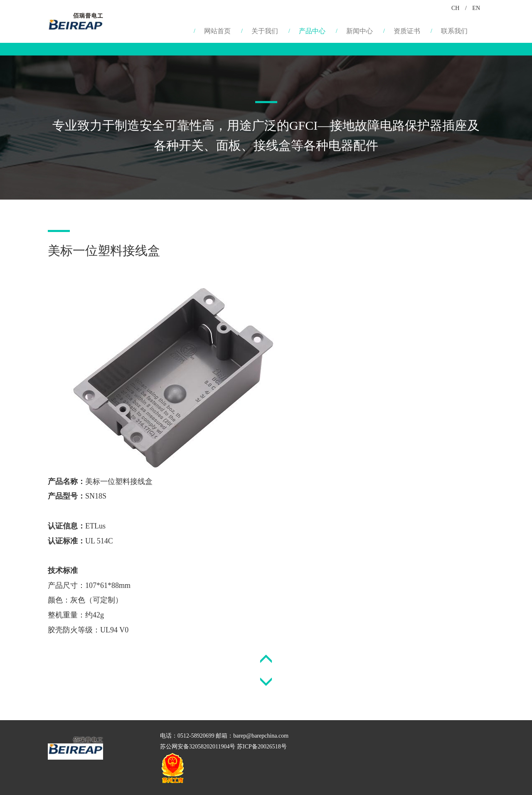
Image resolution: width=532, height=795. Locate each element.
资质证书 (407, 31)
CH (455, 8)
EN (476, 8)
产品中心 (312, 31)
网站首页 (217, 31)
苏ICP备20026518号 (262, 747)
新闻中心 (360, 31)
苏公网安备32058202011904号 (198, 747)
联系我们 (454, 31)
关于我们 (265, 31)
